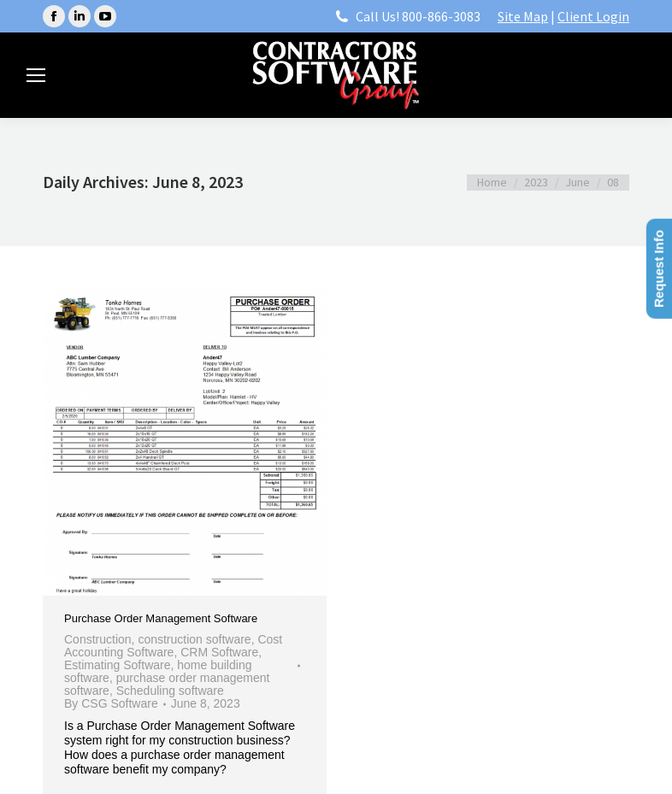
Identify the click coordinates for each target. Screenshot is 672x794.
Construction (98, 639)
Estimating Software (118, 665)
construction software (194, 639)
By (111, 704)
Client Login (593, 16)
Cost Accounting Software (173, 646)
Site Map (523, 16)
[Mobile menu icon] (36, 75)
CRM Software (219, 652)
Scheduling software (170, 691)
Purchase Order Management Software (161, 618)
